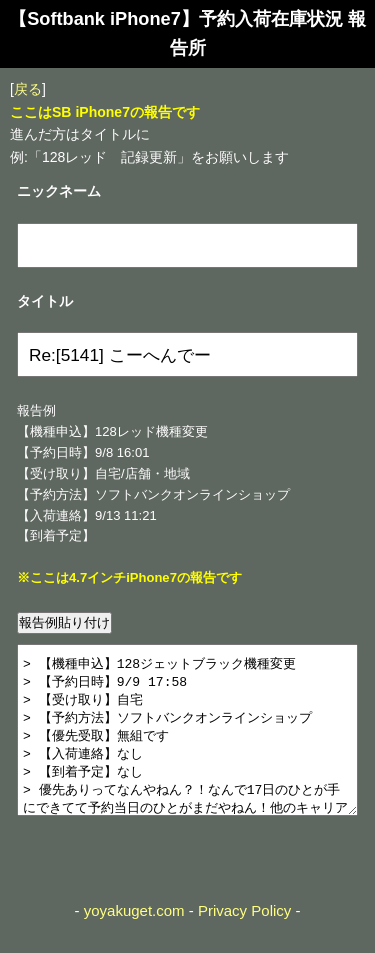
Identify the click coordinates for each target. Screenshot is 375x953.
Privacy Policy (244, 940)
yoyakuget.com (134, 940)
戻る (28, 89)
